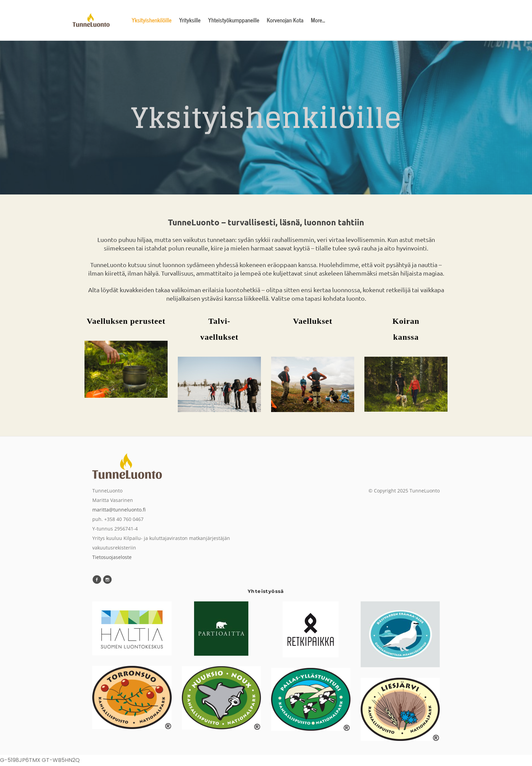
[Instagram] (107, 580)
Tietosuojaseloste (112, 557)
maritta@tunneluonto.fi (119, 510)
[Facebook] (97, 580)
